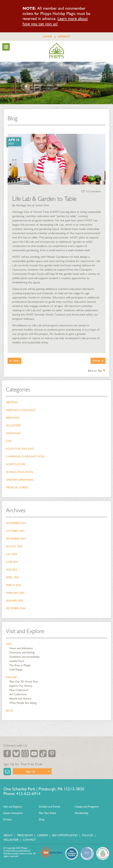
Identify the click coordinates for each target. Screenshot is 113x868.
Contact (29, 840)
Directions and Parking (22, 653)
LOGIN (47, 36)
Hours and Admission (21, 648)
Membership (81, 813)
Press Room (25, 835)
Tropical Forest (17, 488)
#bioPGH (12, 402)
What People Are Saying (23, 703)
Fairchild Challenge (20, 410)
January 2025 (15, 601)
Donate (7, 819)
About (8, 835)
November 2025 (16, 523)
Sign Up (31, 771)
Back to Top (97, 371)
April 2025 (12, 577)
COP (9, 441)
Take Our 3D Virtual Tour (24, 682)
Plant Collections (19, 690)
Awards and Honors (20, 699)
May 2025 (11, 570)
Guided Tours (17, 661)
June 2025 (12, 562)
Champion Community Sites (25, 457)
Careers (42, 835)
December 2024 (16, 608)
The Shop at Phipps (20, 665)
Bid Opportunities (65, 835)
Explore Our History (21, 686)
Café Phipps (16, 670)
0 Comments (93, 191)
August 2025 (14, 546)
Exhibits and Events (49, 807)
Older (16, 361)
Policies (88, 835)
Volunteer (13, 426)
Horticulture (16, 464)
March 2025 (14, 585)
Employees (13, 418)
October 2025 (15, 531)
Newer (96, 361)
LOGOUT (64, 36)
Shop (42, 819)
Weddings (13, 433)
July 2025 (12, 554)
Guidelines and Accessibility (24, 657)
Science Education (19, 472)
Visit (9, 644)
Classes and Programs (87, 807)
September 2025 (16, 539)
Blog (9, 711)
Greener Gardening (20, 480)
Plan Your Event (48, 813)
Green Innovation (13, 813)
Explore (11, 677)
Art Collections (18, 694)
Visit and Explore (25, 631)
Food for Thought (20, 449)
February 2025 (15, 593)
